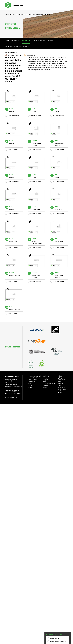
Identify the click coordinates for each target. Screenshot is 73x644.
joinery (45, 378)
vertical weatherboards (35, 376)
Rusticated (29, 15)
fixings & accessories (49, 384)
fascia (45, 382)
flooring (30, 387)
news (59, 382)
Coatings (26, 46)
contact (60, 385)
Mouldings (26, 40)
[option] (36, 24)
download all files (55, 638)
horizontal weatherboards (35, 378)
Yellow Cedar (31, 55)
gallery (60, 378)
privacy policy (62, 389)
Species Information (39, 40)
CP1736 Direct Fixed (38, 15)
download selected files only (58, 641)
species (45, 387)
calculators (61, 376)
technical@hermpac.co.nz (13, 381)
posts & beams (32, 380)
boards (30, 384)
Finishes (50, 40)
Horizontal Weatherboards (17, 15)
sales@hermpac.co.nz (16, 387)
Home (7, 15)
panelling (30, 382)
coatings (45, 385)
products (60, 391)
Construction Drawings (12, 40)
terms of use (62, 387)
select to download (13, 116)
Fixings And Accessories (13, 46)
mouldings (46, 376)
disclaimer (61, 393)
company (61, 384)
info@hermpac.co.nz (11, 385)
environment (62, 380)
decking (30, 385)
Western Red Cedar (15, 55)
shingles (45, 380)
